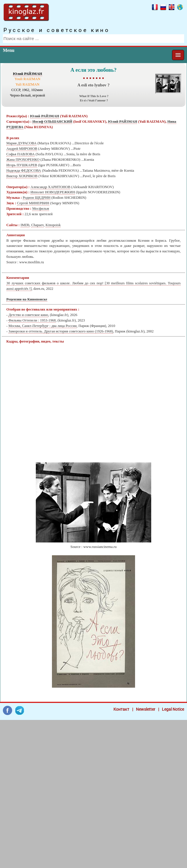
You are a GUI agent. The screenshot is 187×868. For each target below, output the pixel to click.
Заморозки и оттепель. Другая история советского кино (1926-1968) (61, 331)
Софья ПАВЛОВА (20, 154)
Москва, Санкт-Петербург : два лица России (42, 326)
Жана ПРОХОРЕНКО (23, 160)
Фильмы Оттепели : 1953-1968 (32, 320)
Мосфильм (41, 209)
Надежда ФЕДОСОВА (24, 171)
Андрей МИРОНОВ (22, 149)
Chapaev (37, 225)
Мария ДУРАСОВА (21, 143)
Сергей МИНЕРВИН (33, 203)
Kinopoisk (53, 225)
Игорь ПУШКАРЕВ (22, 165)
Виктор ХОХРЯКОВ (22, 176)
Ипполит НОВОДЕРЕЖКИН (53, 192)
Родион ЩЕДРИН (37, 198)
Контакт (121, 709)
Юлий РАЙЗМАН (28, 74)
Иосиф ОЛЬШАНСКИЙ (52, 122)
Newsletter (146, 709)
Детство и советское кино (28, 315)
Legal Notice (173, 709)
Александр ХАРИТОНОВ (51, 187)
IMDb (25, 225)
